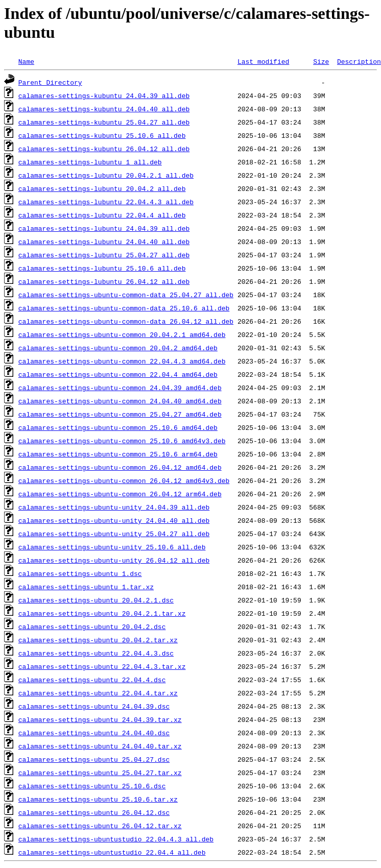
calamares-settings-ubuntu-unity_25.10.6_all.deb (112, 547)
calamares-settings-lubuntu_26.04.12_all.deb (104, 281)
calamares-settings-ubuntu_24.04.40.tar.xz (100, 746)
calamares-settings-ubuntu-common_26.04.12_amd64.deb (120, 467)
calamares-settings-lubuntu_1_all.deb (90, 162)
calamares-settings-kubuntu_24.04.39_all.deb (104, 95)
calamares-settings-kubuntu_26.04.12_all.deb (104, 149)
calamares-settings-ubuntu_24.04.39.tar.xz (100, 719)
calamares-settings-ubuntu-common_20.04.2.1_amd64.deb (122, 334)
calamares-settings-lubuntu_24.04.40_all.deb (104, 242)
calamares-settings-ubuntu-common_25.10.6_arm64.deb (118, 454)
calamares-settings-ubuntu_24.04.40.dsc (94, 733)
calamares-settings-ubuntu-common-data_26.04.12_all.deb (126, 321)
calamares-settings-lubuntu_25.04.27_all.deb (104, 255)
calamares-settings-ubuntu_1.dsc (80, 573)
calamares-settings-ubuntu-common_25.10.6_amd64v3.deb (122, 441)
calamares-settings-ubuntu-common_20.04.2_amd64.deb (118, 348)
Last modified (263, 61)
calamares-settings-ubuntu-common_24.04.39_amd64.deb (120, 388)
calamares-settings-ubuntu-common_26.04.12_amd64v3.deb (124, 480)
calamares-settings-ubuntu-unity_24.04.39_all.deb (114, 507)
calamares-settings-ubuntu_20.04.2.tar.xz (98, 640)
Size (321, 61)
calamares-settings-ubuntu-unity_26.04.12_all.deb (114, 560)
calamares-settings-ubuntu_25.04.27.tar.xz (100, 773)
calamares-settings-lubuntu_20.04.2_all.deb (102, 188)
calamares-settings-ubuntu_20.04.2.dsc (92, 626)
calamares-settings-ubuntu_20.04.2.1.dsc (96, 600)
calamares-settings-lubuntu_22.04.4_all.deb (102, 215)
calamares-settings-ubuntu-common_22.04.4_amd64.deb (118, 374)
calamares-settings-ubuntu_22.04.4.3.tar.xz (102, 666)
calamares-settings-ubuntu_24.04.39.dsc (94, 706)
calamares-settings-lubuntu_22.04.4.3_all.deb (106, 202)
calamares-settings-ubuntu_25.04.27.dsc (94, 759)
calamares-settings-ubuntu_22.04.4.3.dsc (96, 653)
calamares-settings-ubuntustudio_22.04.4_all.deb (112, 852)
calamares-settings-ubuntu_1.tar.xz (86, 587)
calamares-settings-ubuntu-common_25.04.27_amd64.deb (120, 414)
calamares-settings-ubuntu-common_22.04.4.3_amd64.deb (122, 361)
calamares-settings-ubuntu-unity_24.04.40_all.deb (114, 520)
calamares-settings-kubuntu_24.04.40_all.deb (104, 109)
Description (359, 61)
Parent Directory (50, 82)
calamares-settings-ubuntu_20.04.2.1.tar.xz (102, 613)
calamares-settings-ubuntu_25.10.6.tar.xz (98, 799)
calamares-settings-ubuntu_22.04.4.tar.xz (98, 693)
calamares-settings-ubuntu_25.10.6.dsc (92, 786)
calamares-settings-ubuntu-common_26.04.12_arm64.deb (120, 494)
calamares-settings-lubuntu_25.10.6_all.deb (102, 268)
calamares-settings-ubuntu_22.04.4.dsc (92, 680)
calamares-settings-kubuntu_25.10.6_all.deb (102, 135)
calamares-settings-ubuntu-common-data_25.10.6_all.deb (124, 308)
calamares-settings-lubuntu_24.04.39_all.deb (104, 228)
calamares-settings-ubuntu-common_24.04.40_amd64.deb (120, 401)
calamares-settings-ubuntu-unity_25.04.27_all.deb (114, 534)
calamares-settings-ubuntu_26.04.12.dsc (94, 812)
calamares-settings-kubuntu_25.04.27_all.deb (104, 122)
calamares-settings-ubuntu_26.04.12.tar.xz (100, 826)
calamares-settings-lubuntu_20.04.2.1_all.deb (106, 175)
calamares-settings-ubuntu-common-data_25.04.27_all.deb (126, 295)
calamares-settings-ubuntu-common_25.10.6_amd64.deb (118, 427)
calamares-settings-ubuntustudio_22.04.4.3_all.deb (116, 839)
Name (26, 61)
